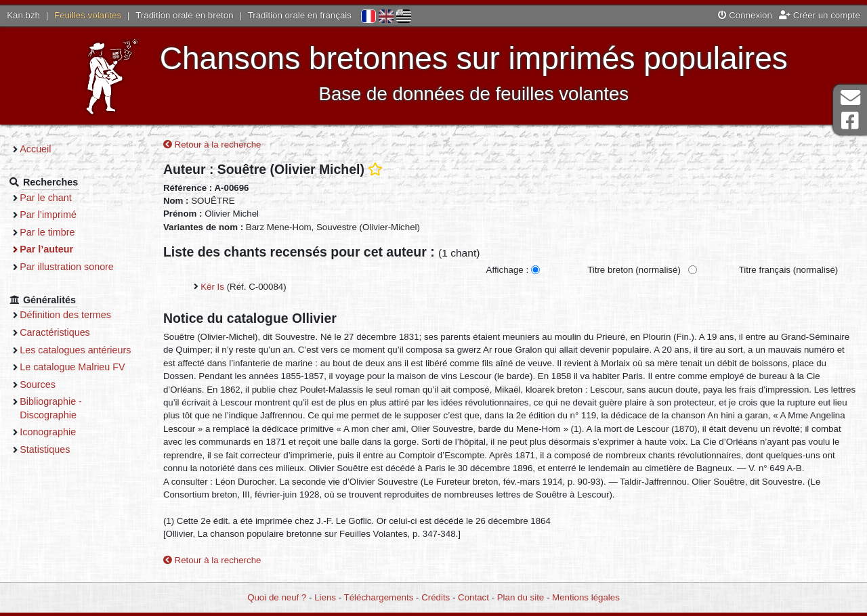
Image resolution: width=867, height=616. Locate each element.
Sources (46, 397)
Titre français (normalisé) (788, 270)
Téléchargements (379, 597)
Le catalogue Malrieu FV (80, 380)
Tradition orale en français (300, 15)
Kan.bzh (23, 15)
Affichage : (507, 270)
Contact (473, 597)
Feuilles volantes (88, 15)
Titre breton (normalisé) (634, 270)
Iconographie (56, 445)
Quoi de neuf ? (277, 597)
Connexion (745, 15)
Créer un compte (820, 15)
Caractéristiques (63, 332)
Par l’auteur (55, 249)
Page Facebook (850, 121)
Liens (325, 597)
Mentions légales (586, 597)
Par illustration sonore (75, 267)
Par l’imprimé (56, 215)
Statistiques (53, 462)
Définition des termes (73, 315)
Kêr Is (212, 287)
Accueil (43, 149)
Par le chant (54, 198)
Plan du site (521, 597)
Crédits (436, 597)
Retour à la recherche (212, 145)
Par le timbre (55, 232)
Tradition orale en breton (184, 15)
